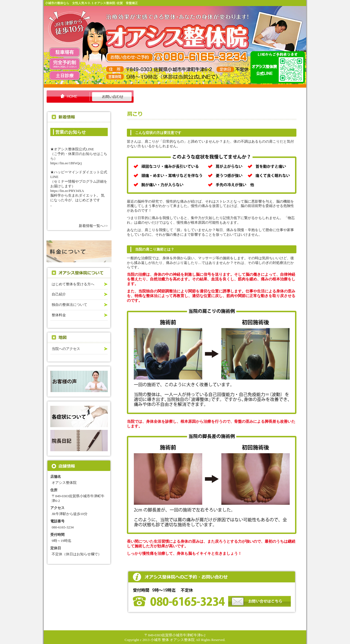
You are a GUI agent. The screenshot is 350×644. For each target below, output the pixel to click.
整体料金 (59, 315)
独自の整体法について (69, 305)
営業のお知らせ (71, 132)
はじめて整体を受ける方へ (73, 284)
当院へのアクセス (66, 349)
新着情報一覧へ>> (93, 226)
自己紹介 (59, 294)
